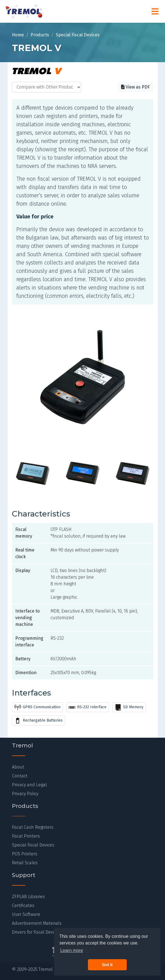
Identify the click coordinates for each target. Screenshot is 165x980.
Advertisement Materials (37, 923)
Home (18, 35)
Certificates (23, 905)
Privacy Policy (25, 794)
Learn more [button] (72, 950)
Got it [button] (107, 965)
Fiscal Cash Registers (33, 827)
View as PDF (135, 87)
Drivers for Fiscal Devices (36, 932)
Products (40, 35)
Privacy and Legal (29, 785)
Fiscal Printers (26, 836)
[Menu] (155, 11)
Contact (20, 776)
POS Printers (25, 854)
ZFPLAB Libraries (28, 897)
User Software (26, 914)
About (18, 767)
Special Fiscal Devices (78, 35)
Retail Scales (25, 863)
